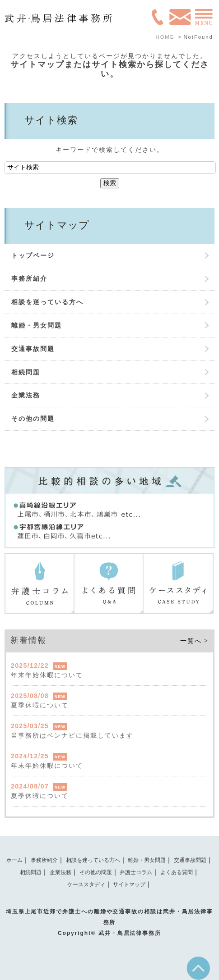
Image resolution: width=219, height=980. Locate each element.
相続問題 (26, 372)
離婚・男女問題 (37, 325)
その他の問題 (33, 419)
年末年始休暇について (47, 675)
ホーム (14, 860)
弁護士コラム (136, 872)
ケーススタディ (86, 884)
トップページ (33, 255)
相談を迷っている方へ (47, 302)
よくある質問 (177, 872)
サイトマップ (129, 884)
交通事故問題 (33, 349)
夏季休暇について (40, 705)
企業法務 (26, 395)
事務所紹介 (29, 278)
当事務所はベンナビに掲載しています (72, 735)
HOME (165, 37)
